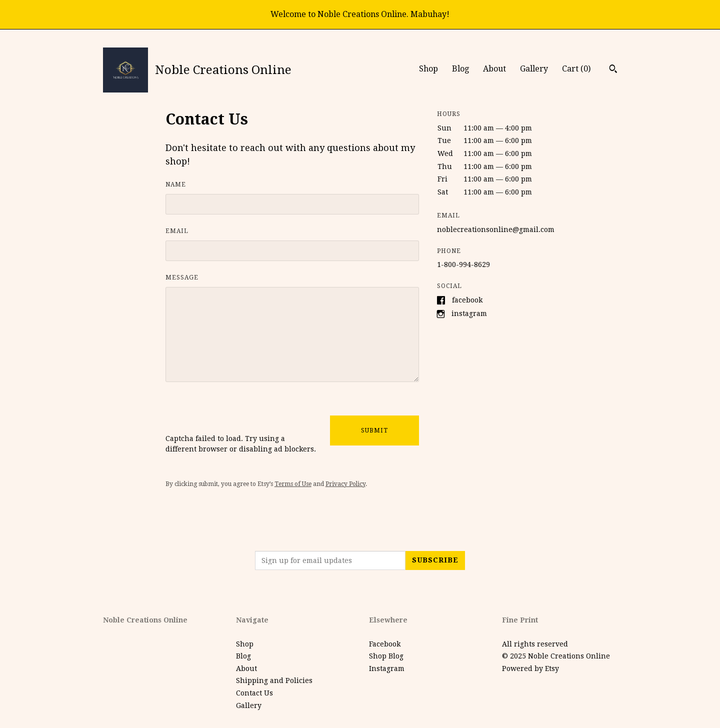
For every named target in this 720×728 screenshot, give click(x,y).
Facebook (467, 299)
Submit (374, 430)
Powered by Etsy (530, 668)
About (494, 69)
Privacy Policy (345, 484)
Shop (428, 69)
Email (177, 231)
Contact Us (254, 693)
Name (176, 184)
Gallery (534, 69)
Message (182, 277)
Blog (460, 69)
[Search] (613, 70)
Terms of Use (293, 484)
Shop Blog (386, 656)
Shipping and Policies (274, 680)
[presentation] (241, 414)
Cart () (576, 69)
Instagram (469, 313)
